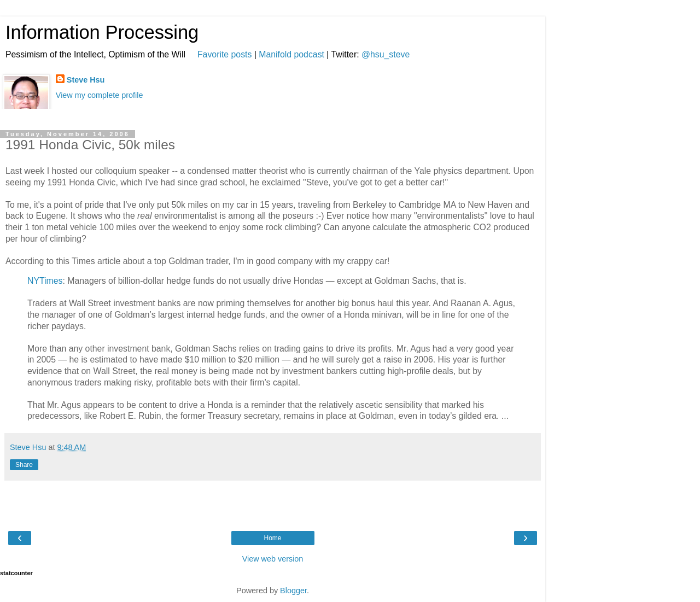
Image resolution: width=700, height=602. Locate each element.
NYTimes (45, 281)
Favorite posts (224, 54)
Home (272, 538)
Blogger (293, 591)
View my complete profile (100, 95)
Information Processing (102, 32)
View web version (273, 559)
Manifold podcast (291, 54)
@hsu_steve (386, 54)
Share (24, 465)
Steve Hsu (86, 80)
